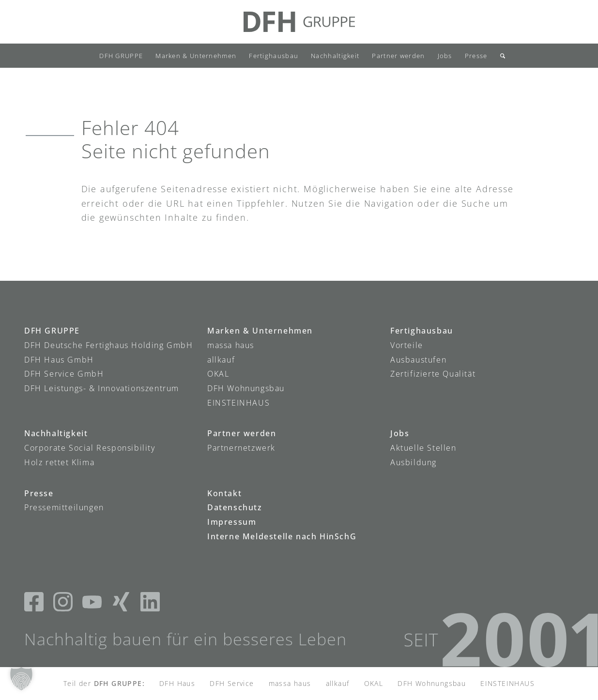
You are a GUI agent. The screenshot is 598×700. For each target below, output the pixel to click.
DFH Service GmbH (64, 374)
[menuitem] (121, 56)
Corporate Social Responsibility (90, 448)
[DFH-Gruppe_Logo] (299, 22)
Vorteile (407, 345)
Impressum (232, 522)
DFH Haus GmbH (59, 360)
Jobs (400, 433)
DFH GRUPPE (52, 331)
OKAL (218, 374)
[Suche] (499, 56)
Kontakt (224, 493)
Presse (39, 493)
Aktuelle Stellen (423, 448)
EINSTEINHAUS (238, 403)
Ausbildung (414, 462)
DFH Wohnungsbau (246, 388)
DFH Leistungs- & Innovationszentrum (102, 388)
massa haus (231, 345)
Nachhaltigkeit (56, 433)
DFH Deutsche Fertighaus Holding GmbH (109, 345)
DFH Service (232, 683)
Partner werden (242, 433)
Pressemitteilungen (64, 507)
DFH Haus (177, 683)
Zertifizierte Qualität (433, 374)
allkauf (221, 360)
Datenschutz (235, 507)
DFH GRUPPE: (119, 683)
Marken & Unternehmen (260, 331)
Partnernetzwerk (241, 448)
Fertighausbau (422, 331)
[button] (21, 679)
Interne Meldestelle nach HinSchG (282, 536)
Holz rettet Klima (59, 462)
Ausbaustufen (418, 360)
